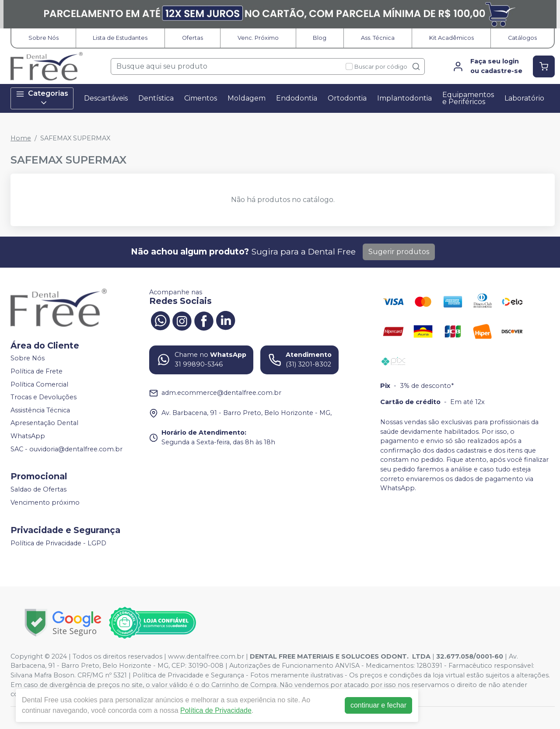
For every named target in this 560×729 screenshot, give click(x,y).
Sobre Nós (44, 38)
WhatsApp (28, 436)
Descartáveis (106, 98)
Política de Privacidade (216, 710)
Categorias (42, 99)
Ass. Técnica (378, 38)
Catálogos (522, 38)
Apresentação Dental (44, 423)
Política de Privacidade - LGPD (58, 543)
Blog (320, 38)
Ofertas (192, 38)
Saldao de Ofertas (38, 490)
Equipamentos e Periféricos (468, 98)
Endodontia (297, 98)
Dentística (156, 98)
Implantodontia (404, 98)
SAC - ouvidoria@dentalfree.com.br (66, 449)
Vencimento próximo (45, 502)
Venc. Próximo (258, 38)
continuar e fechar (378, 705)
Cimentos (201, 98)
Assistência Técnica (40, 410)
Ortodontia (347, 98)
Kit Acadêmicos (451, 38)
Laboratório (524, 98)
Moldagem (247, 98)
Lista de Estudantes (120, 38)
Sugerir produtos (399, 252)
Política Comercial (39, 384)
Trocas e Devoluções (44, 397)
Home (21, 138)
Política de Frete (37, 371)
